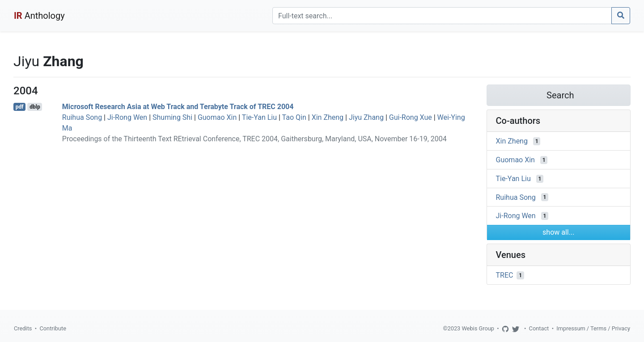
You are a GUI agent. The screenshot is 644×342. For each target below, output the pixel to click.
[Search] (442, 16)
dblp (35, 107)
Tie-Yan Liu (259, 117)
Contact (539, 328)
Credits (23, 328)
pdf (20, 107)
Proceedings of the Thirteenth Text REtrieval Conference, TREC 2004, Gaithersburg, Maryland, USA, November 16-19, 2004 (254, 139)
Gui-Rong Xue (411, 117)
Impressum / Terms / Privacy (593, 328)
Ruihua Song (82, 117)
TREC (505, 275)
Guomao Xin (217, 117)
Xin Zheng (328, 117)
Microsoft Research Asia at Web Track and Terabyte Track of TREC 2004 (178, 107)
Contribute (53, 328)
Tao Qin (294, 117)
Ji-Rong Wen (127, 117)
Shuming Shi (172, 117)
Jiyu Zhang (366, 117)
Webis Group (478, 328)
